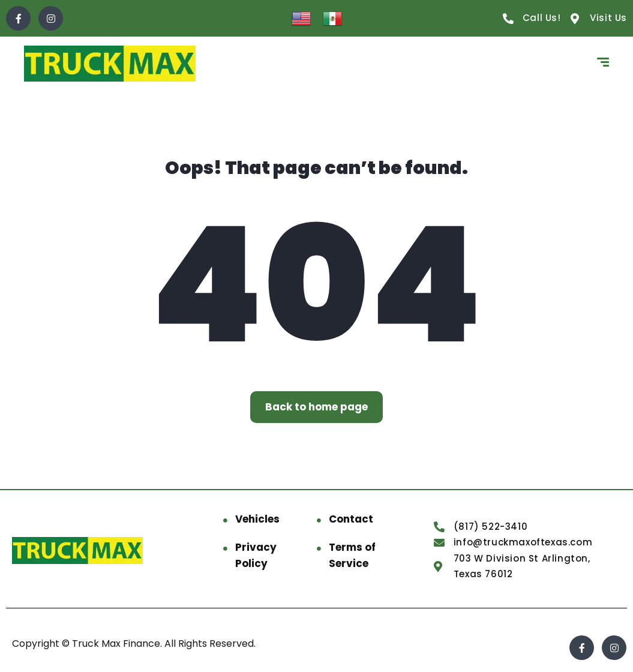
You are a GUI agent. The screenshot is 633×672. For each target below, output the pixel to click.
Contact (351, 519)
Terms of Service (352, 555)
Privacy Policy (256, 555)
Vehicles (257, 519)
